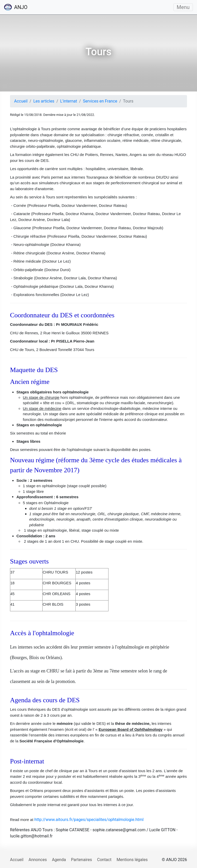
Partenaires (82, 860)
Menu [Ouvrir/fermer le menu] (183, 7)
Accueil (21, 101)
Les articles (44, 101)
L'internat (68, 101)
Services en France (100, 101)
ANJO (16, 7)
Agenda (59, 860)
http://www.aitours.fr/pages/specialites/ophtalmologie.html (89, 820)
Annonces (38, 860)
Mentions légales (132, 860)
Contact (104, 860)
